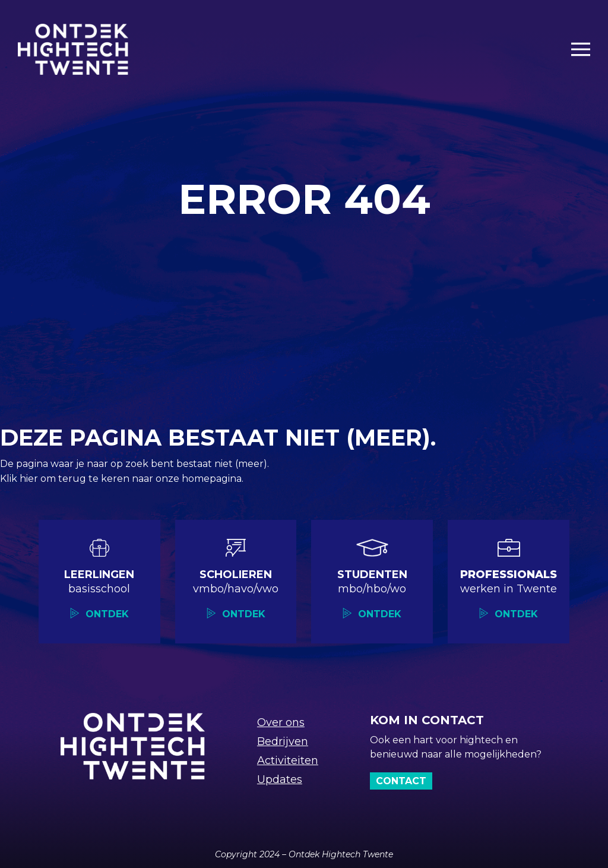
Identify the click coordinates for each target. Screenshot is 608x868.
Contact (401, 781)
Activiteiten (288, 760)
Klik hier (20, 479)
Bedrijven (283, 741)
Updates (280, 779)
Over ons (281, 722)
